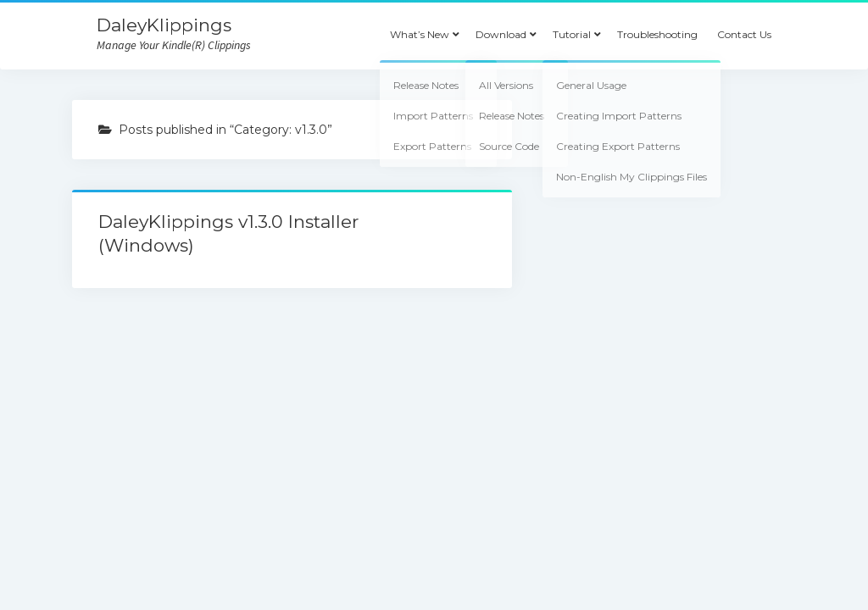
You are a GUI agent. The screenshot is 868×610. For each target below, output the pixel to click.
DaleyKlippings (164, 25)
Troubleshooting (657, 34)
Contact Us (744, 34)
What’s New (420, 34)
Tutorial (572, 34)
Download (501, 34)
